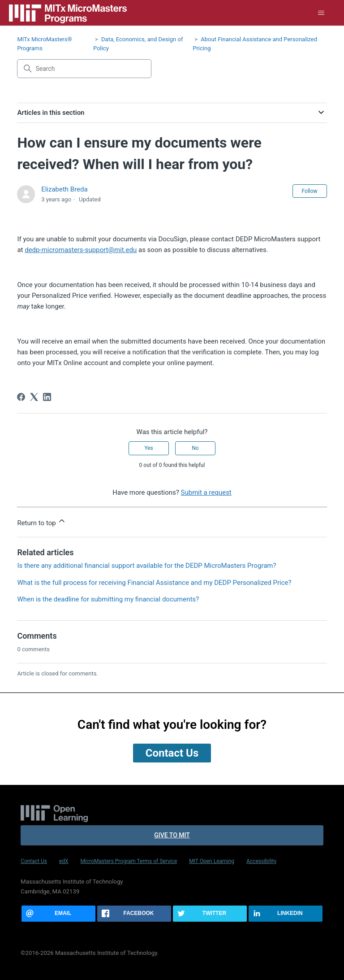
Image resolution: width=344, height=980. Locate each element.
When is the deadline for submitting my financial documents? (108, 599)
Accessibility (261, 861)
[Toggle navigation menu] (321, 13)
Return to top (42, 522)
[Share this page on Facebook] (134, 914)
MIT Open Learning (212, 861)
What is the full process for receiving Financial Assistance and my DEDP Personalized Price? (154, 583)
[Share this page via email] (58, 914)
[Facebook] (21, 397)
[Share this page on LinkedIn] (286, 914)
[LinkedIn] (47, 397)
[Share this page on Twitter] (210, 914)
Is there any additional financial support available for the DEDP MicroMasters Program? (146, 566)
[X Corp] (34, 397)
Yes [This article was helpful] (148, 448)
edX (64, 861)
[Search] (84, 69)
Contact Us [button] (172, 753)
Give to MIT (172, 835)
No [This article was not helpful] (195, 448)
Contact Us (34, 861)
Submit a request (206, 492)
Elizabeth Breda (64, 189)
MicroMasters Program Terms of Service (129, 861)
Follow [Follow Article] (310, 191)
